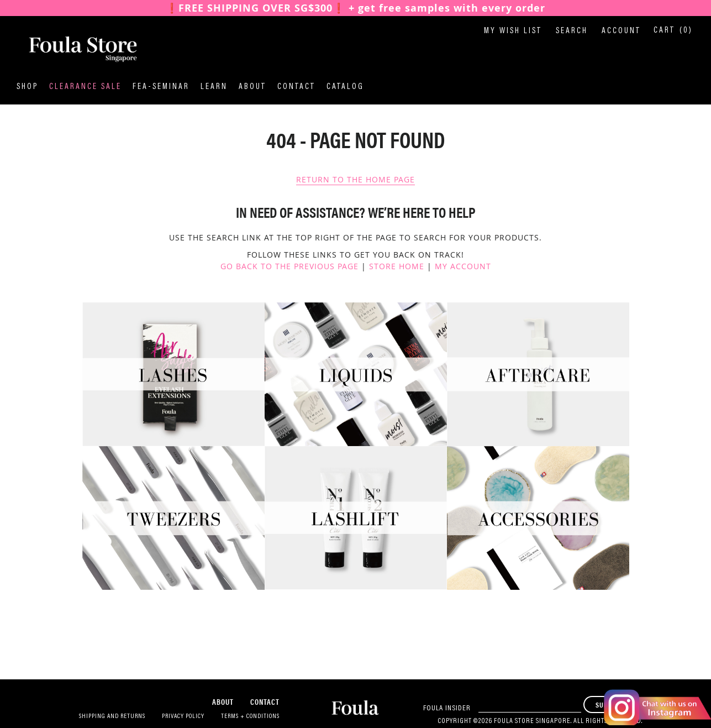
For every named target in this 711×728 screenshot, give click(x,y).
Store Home (397, 266)
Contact (296, 87)
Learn (214, 87)
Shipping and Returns (112, 716)
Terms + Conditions (250, 716)
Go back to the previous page (289, 266)
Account (621, 31)
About (252, 87)
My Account (463, 266)
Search (572, 31)
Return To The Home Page (355, 179)
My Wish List (513, 31)
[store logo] (72, 49)
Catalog (345, 87)
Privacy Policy (183, 716)
